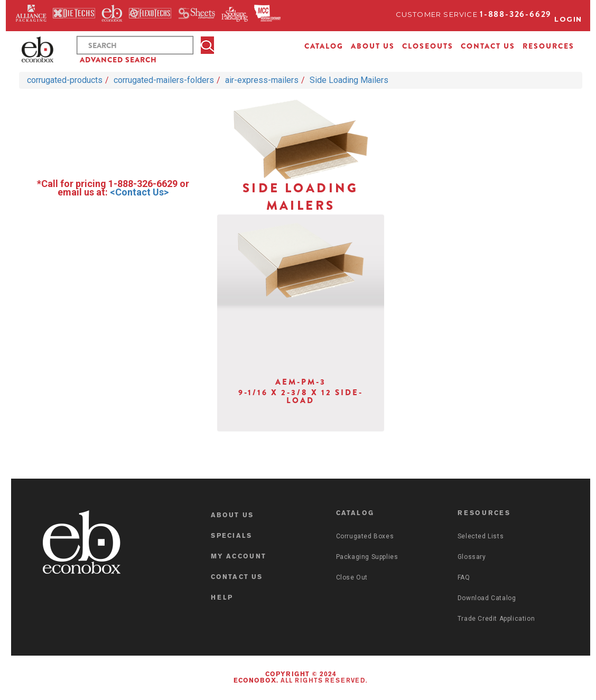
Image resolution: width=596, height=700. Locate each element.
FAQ (464, 577)
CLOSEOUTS (428, 46)
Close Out (352, 577)
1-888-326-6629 (516, 14)
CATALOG (324, 46)
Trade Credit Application (496, 619)
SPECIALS (232, 536)
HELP (222, 598)
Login (568, 19)
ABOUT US (373, 46)
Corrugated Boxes (365, 536)
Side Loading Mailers (349, 80)
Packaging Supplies (367, 557)
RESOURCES (548, 46)
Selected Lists (481, 536)
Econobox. (256, 681)
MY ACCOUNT (239, 557)
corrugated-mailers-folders (164, 80)
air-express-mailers (262, 80)
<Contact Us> (139, 192)
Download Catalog (487, 598)
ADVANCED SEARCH (118, 60)
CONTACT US (488, 46)
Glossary (472, 557)
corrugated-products (65, 80)
